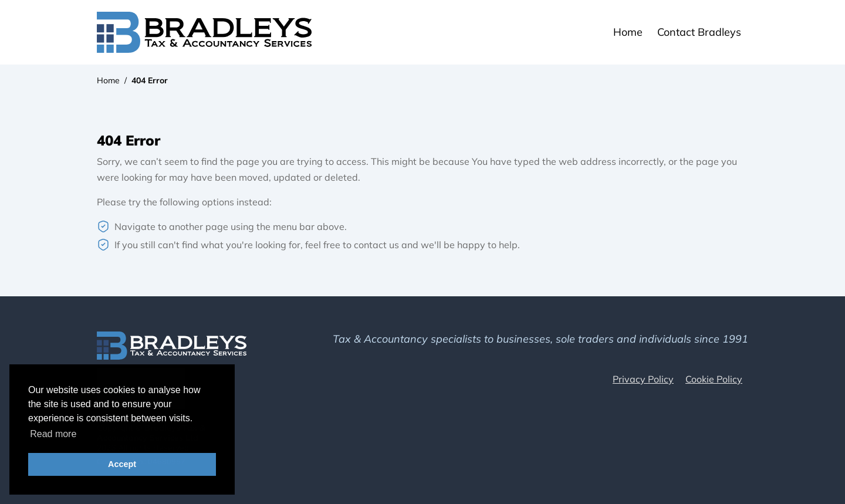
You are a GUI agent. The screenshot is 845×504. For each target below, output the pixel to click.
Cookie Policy (714, 379)
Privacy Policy (643, 379)
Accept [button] (122, 464)
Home (628, 32)
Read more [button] (53, 434)
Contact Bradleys (699, 32)
